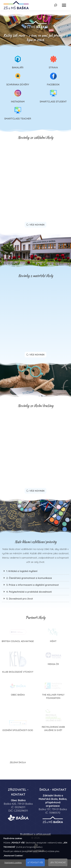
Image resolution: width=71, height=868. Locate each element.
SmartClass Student (53, 102)
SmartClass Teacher (18, 119)
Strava (53, 67)
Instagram (18, 102)
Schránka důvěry (18, 85)
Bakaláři (18, 67)
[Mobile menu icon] (64, 5)
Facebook (53, 85)
